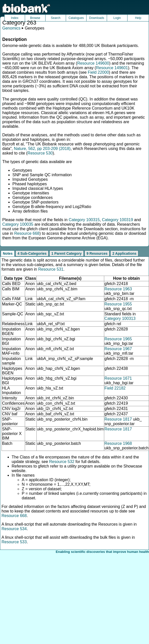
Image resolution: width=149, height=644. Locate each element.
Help (138, 18)
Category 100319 (118, 220)
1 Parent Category (67, 253)
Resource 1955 (118, 304)
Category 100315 (84, 220)
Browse (35, 18)
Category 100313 (120, 318)
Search (56, 18)
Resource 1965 (118, 339)
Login (117, 18)
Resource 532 (62, 462)
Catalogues (76, 18)
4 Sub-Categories (32, 253)
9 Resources (97, 253)
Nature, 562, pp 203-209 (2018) (42, 149)
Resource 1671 (118, 378)
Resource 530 (40, 153)
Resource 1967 (118, 349)
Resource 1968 (118, 443)
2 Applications (124, 253)
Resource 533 (14, 542)
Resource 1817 (118, 419)
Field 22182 (115, 388)
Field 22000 (98, 72)
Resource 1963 (118, 289)
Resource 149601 (112, 68)
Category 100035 (18, 224)
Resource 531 (51, 269)
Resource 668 (27, 233)
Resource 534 (14, 529)
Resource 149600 (93, 63)
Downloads (97, 18)
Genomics (11, 28)
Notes (8, 253)
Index (15, 18)
